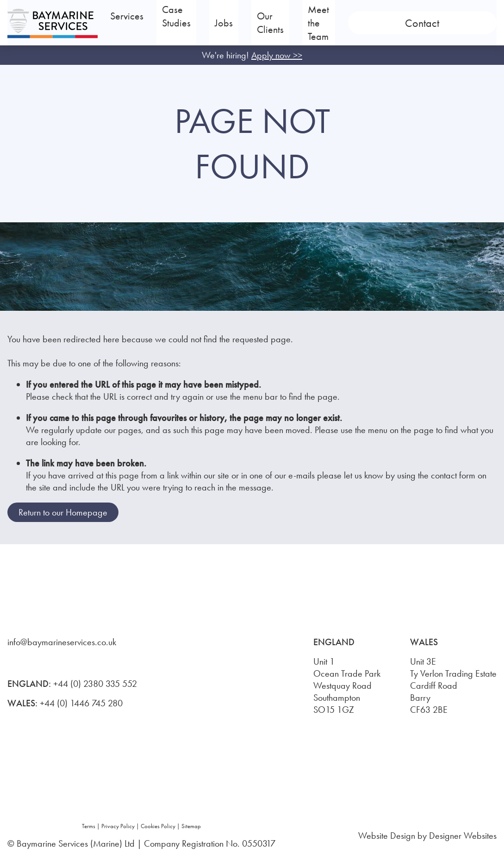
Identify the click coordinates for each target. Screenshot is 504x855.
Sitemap (191, 826)
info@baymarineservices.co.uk (62, 642)
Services (152, 23)
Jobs (279, 23)
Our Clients (324, 23)
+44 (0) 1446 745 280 (81, 703)
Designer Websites (463, 836)
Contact (464, 23)
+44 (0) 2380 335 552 (95, 684)
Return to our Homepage (63, 512)
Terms (89, 826)
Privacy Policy (118, 826)
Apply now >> (277, 55)
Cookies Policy (158, 826)
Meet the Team (389, 23)
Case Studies (225, 23)
